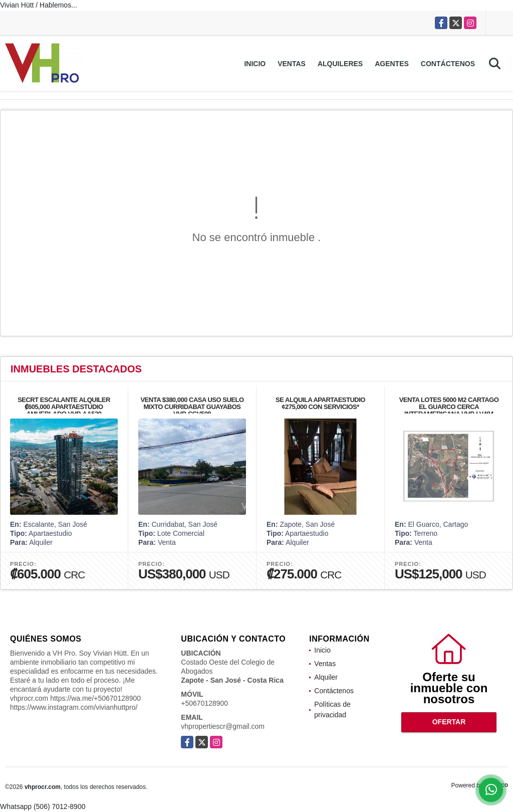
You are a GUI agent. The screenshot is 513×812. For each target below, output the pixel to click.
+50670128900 (204, 703)
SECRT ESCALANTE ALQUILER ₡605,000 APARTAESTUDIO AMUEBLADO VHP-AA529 (64, 407)
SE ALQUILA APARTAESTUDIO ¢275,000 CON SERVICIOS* (320, 403)
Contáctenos (448, 64)
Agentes (392, 64)
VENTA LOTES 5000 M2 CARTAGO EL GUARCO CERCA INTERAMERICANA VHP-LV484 (449, 407)
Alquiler (326, 677)
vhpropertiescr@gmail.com (223, 726)
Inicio (255, 64)
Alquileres (340, 64)
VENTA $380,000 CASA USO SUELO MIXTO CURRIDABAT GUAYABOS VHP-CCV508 (192, 407)
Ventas (292, 64)
